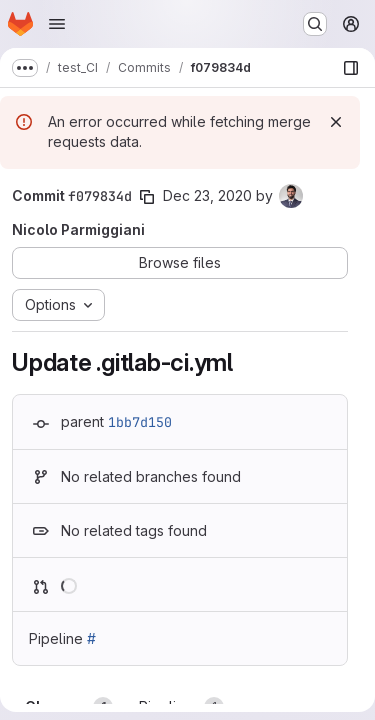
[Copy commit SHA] (147, 197)
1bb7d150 (140, 422)
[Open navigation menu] (57, 24)
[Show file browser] (351, 68)
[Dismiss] (336, 122)
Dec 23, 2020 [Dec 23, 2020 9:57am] (207, 195)
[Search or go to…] (315, 24)
